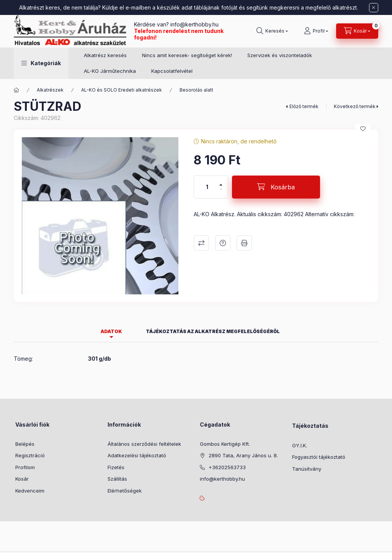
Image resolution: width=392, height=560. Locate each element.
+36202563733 (227, 467)
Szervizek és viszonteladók (280, 55)
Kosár (22, 479)
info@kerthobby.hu (194, 24)
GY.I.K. (300, 445)
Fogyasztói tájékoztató (319, 457)
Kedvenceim (30, 491)
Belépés (25, 444)
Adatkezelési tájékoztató (137, 455)
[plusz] (221, 181)
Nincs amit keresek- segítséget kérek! (187, 55)
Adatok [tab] (111, 331)
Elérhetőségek (125, 491)
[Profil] (316, 31)
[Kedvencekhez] (363, 129)
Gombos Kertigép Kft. (225, 444)
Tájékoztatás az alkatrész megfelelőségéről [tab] (213, 331)
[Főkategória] (16, 90)
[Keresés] (272, 31)
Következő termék (355, 106)
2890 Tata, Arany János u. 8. (243, 455)
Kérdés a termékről (223, 243)
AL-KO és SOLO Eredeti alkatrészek (122, 90)
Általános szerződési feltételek (144, 444)
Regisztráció (30, 455)
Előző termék (304, 106)
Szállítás (117, 479)
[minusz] (221, 193)
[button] (41, 63)
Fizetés (116, 467)
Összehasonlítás (201, 243)
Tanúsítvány (307, 469)
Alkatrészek (50, 90)
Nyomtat (244, 243)
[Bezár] (374, 8)
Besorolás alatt (196, 90)
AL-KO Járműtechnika (110, 71)
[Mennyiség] (207, 187)
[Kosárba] (276, 187)
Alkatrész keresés (105, 55)
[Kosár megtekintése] (357, 31)
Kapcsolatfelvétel (172, 71)
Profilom (25, 467)
